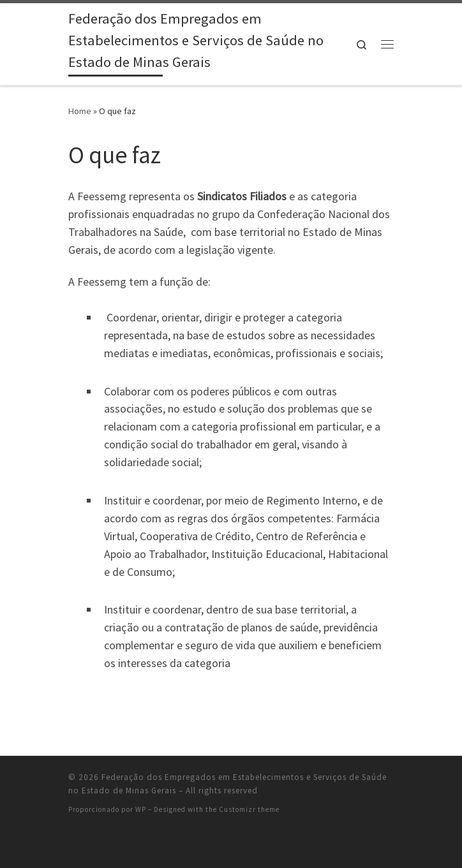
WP (141, 809)
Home (80, 111)
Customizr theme (249, 809)
